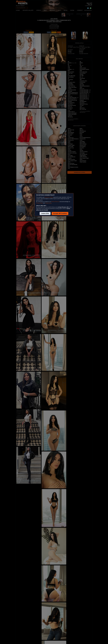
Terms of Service (55, 202)
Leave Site (45, 213)
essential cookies (49, 197)
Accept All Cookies (60, 213)
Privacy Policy (39, 203)
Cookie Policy (48, 203)
